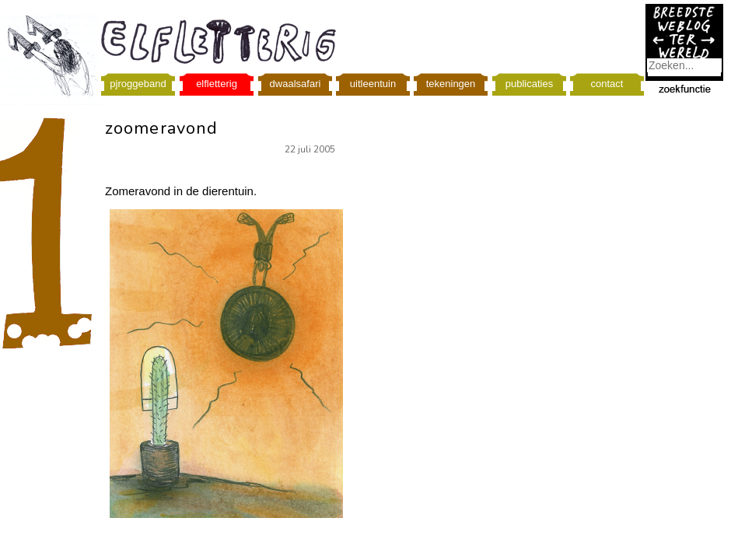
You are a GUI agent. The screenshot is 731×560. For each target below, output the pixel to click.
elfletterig (217, 84)
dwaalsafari (296, 84)
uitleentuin (373, 84)
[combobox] (684, 65)
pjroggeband (138, 84)
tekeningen (451, 84)
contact (607, 84)
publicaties (529, 84)
